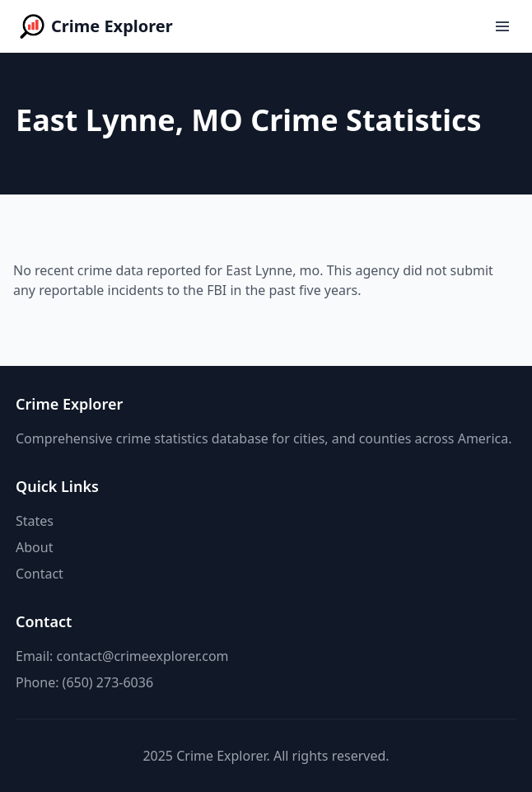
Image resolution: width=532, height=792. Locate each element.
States (35, 521)
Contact (40, 574)
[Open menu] (502, 26)
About (34, 547)
